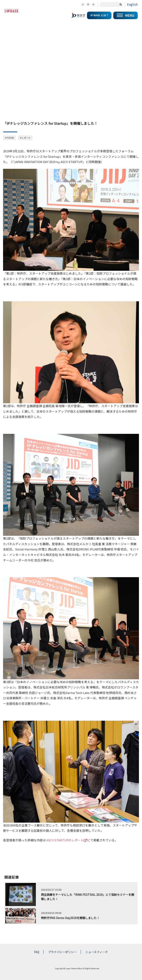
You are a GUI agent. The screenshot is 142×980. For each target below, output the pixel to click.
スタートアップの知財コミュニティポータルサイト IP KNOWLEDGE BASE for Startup (11, 10)
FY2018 (10, 138)
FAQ (37, 952)
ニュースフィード (97, 952)
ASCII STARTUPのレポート (67, 840)
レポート (26, 138)
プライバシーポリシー (62, 952)
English (132, 4)
